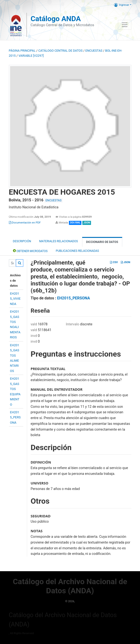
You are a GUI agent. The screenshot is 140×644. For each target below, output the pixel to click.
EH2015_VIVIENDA (15, 299)
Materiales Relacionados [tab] (58, 241)
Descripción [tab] (22, 241)
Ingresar (122, 5)
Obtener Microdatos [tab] (30, 251)
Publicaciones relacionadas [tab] (77, 251)
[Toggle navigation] (125, 25)
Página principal (22, 51)
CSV (114, 262)
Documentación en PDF (25, 223)
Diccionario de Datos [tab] (102, 242)
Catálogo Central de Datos (60, 51)
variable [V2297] (31, 56)
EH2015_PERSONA (15, 417)
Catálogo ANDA (56, 19)
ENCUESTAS (94, 51)
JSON (125, 262)
